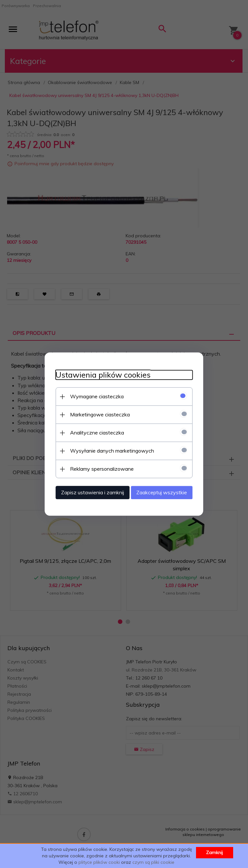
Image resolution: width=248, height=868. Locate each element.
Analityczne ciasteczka (91, 432)
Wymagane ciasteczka (91, 396)
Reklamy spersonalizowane (96, 468)
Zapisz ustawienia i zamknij (87, 492)
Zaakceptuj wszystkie (167, 492)
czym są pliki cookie (153, 862)
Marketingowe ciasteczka (94, 414)
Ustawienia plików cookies (97, 374)
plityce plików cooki (99, 862)
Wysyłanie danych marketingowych (106, 450)
